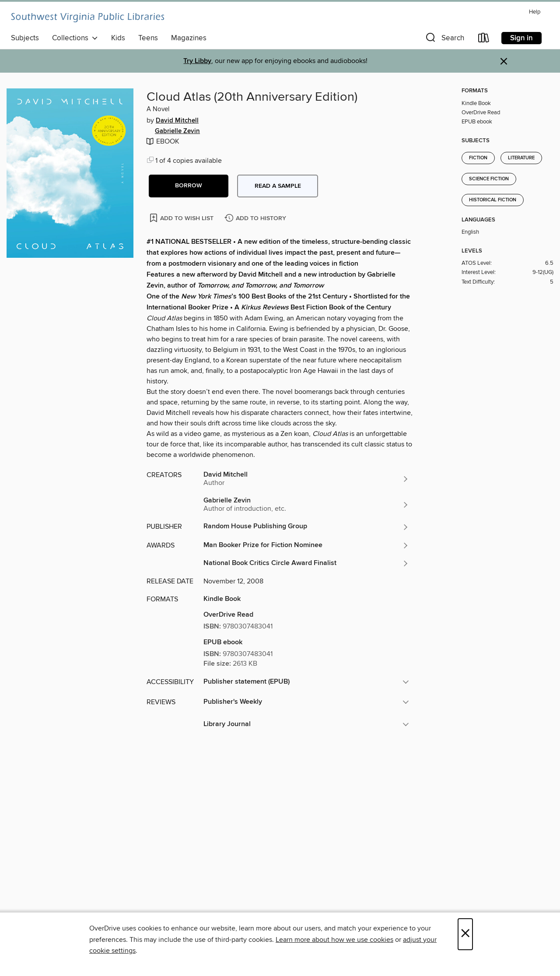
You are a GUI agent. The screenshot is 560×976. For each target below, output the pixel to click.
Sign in (521, 38)
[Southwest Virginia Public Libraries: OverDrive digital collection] (87, 18)
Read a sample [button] (278, 186)
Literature (521, 158)
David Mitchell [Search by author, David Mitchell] (177, 121)
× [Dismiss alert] (504, 61)
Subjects (25, 38)
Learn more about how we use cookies (334, 940)
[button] (444, 40)
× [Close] (465, 934)
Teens (148, 38)
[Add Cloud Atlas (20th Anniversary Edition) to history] (256, 219)
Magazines (189, 38)
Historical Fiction (493, 200)
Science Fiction (489, 179)
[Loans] (484, 40)
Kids (118, 38)
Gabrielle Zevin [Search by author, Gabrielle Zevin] (177, 131)
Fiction (478, 158)
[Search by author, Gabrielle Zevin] (306, 505)
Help (535, 12)
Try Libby (197, 61)
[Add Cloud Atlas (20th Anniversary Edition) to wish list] (182, 218)
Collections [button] (75, 38)
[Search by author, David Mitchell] (306, 479)
